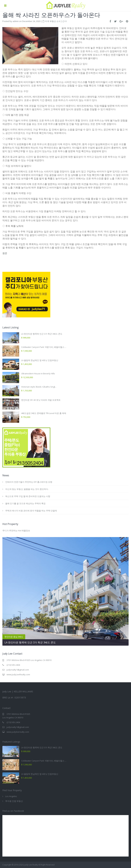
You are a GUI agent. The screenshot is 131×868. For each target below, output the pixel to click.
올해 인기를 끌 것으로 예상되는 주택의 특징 (25, 503)
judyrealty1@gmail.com (18, 670)
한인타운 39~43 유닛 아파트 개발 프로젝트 (41, 400)
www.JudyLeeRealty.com (18, 674)
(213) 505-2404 (13, 665)
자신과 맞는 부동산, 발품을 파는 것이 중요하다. (27, 489)
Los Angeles (11, 796)
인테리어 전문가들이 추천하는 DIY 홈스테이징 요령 (29, 482)
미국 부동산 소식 (53, 21)
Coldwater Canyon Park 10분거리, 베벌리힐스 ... (44, 347)
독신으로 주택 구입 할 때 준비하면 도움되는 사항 (28, 496)
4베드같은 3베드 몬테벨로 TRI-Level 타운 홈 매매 (44, 413)
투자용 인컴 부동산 (14, 801)
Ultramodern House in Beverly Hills (38, 374)
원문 (5, 253)
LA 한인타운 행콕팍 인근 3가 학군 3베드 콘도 (42, 334)
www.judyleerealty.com (18, 732)
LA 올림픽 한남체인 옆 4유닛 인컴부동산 (40, 360)
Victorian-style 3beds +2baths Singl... (39, 387)
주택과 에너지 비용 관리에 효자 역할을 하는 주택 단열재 (31, 511)
